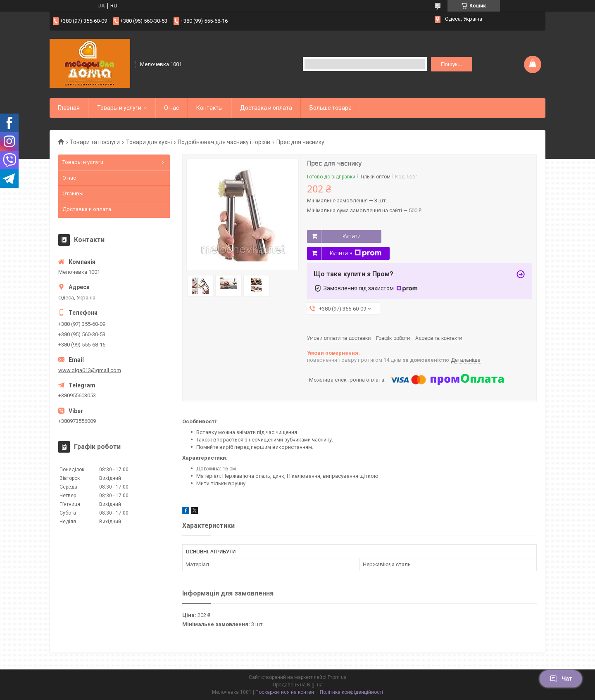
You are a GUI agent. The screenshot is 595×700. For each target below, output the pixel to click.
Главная (69, 108)
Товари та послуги (95, 142)
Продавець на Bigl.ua (298, 685)
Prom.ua (337, 677)
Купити (352, 236)
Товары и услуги (119, 108)
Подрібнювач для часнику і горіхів (224, 142)
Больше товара (331, 108)
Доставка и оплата (266, 108)
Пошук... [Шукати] (451, 64)
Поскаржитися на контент (286, 692)
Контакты (209, 108)
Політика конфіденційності (351, 692)
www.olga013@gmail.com (90, 370)
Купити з (356, 253)
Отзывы (73, 193)
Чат (561, 679)
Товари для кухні (149, 142)
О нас (171, 108)
